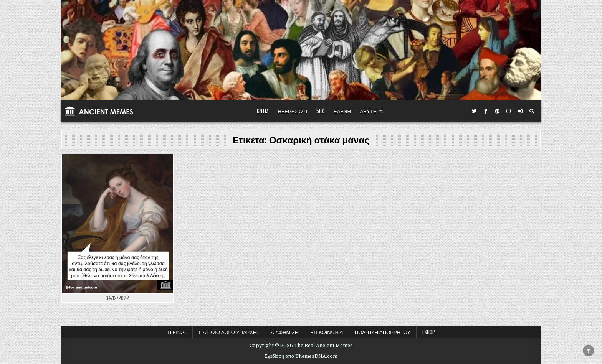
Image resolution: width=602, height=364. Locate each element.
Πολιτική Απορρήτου (383, 332)
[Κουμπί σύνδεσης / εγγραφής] (520, 111)
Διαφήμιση (284, 332)
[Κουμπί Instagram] (509, 111)
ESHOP (429, 332)
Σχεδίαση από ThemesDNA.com (301, 356)
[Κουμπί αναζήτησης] (532, 111)
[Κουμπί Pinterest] (497, 111)
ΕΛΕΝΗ (342, 111)
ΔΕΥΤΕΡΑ (371, 111)
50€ (320, 111)
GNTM (263, 111)
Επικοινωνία (326, 332)
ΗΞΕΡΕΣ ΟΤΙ (292, 111)
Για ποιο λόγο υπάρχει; (229, 332)
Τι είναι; (177, 332)
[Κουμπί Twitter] (474, 111)
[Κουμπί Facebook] (486, 111)
